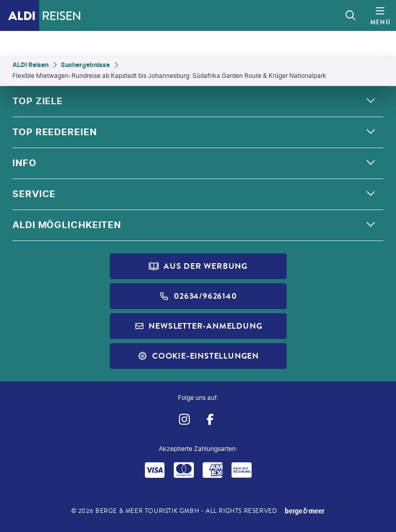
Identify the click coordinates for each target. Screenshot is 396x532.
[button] (198, 102)
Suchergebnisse (85, 65)
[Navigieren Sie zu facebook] (210, 419)
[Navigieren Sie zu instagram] (184, 419)
